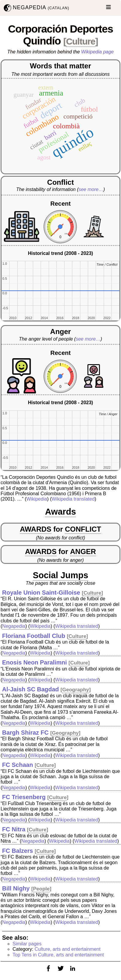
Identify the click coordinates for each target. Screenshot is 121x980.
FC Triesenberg (24, 797)
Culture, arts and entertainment (68, 949)
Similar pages (27, 944)
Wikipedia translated (73, 499)
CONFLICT (83, 529)
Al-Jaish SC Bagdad (30, 689)
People (41, 889)
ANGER (83, 551)
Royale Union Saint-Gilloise (41, 593)
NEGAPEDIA (36, 8)
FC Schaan (17, 765)
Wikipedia (37, 499)
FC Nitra (14, 829)
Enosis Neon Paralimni (35, 662)
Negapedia (14, 626)
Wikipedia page (98, 52)
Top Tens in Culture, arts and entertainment (58, 955)
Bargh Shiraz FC (25, 733)
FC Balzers (17, 851)
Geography (76, 690)
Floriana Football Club (34, 636)
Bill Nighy (16, 888)
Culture (81, 41)
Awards (61, 512)
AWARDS (36, 529)
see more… (91, 189)
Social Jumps (61, 575)
